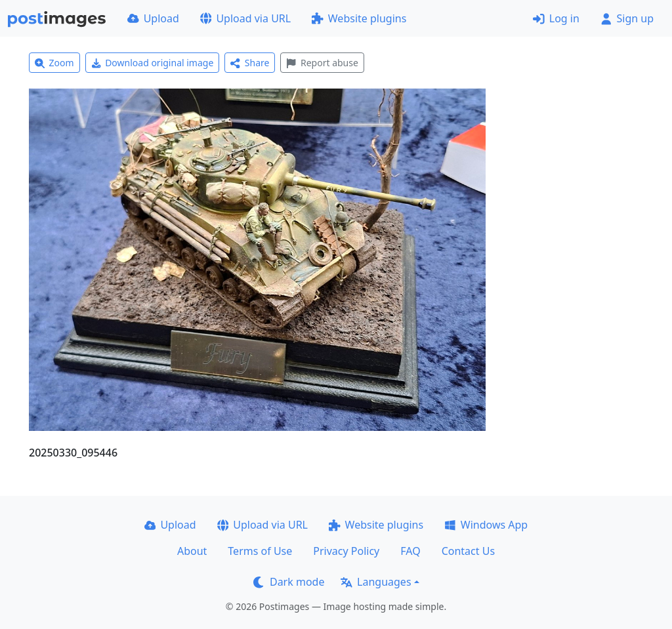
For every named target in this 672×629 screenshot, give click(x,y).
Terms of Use (260, 551)
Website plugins (359, 18)
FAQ (410, 551)
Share (250, 63)
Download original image (153, 63)
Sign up (627, 18)
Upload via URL (245, 18)
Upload (153, 18)
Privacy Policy (346, 551)
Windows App (486, 525)
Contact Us (468, 551)
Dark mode (289, 582)
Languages (376, 582)
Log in (556, 18)
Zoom (54, 63)
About (192, 551)
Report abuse (322, 63)
